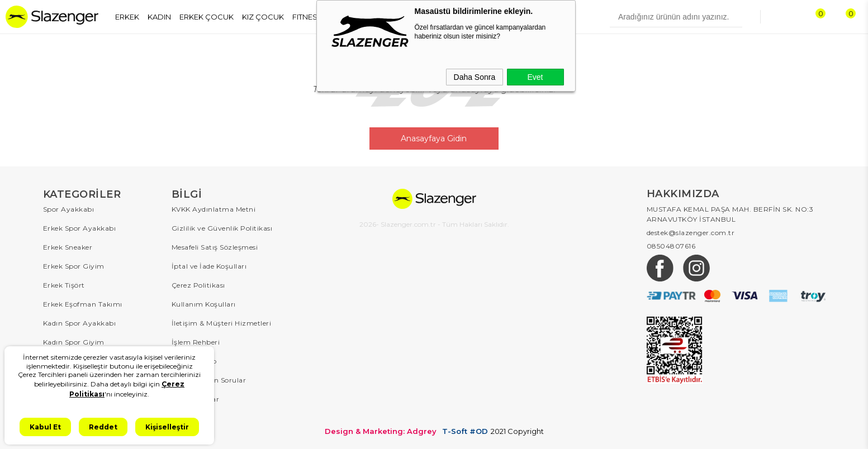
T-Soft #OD (465, 431)
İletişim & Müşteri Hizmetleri (222, 323)
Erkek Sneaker (68, 247)
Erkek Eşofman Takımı (83, 304)
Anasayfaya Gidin (434, 138)
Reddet (103, 427)
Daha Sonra (475, 77)
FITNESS (307, 17)
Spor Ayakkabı (69, 209)
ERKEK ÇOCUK (207, 17)
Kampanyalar (196, 399)
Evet (535, 77)
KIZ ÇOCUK (263, 17)
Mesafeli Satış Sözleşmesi (215, 247)
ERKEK (127, 17)
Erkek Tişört (64, 285)
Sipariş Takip (194, 361)
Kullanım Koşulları (204, 304)
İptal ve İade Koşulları (209, 266)
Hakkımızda (193, 418)
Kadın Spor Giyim (74, 342)
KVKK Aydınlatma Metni (214, 209)
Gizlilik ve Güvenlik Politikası (222, 228)
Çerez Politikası (198, 285)
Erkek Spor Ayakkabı (80, 228)
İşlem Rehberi (196, 342)
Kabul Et (45, 427)
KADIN (159, 17)
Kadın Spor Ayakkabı (80, 323)
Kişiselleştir (167, 427)
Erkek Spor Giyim (74, 266)
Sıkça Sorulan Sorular (209, 380)
